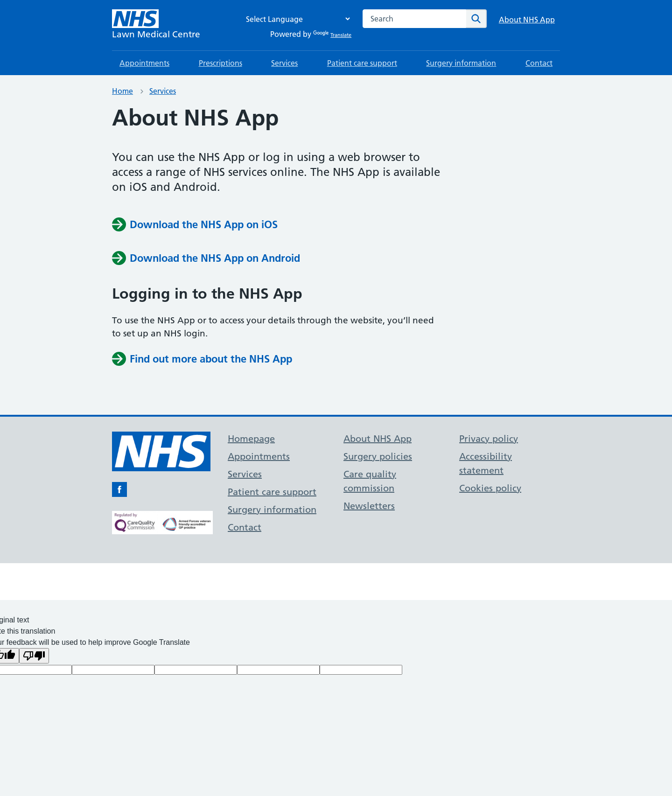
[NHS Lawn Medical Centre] (156, 25)
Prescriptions (220, 63)
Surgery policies (378, 456)
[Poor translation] (34, 656)
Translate (332, 35)
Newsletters (369, 506)
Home (122, 91)
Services (284, 63)
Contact (539, 63)
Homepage (251, 439)
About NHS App (527, 20)
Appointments (144, 63)
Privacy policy (489, 439)
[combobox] (414, 19)
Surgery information (461, 63)
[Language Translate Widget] (295, 19)
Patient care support (362, 63)
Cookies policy (490, 488)
